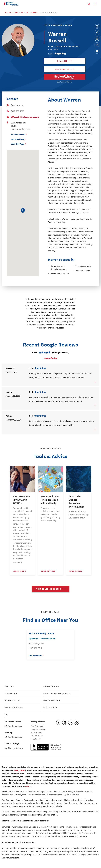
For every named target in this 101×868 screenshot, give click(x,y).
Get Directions (17, 139)
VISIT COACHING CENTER (48, 589)
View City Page (18, 144)
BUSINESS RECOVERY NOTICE (58, 693)
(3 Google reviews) (61, 352)
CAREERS (9, 686)
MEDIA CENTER (12, 700)
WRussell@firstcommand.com (25, 117)
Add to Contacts (18, 135)
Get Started (62, 69)
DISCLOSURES (50, 707)
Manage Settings (15, 748)
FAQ (7, 714)
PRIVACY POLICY (51, 686)
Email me (62, 61)
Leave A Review (51, 358)
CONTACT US (11, 693)
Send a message (15, 726)
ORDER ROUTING (52, 700)
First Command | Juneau (41, 633)
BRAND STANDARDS (14, 707)
